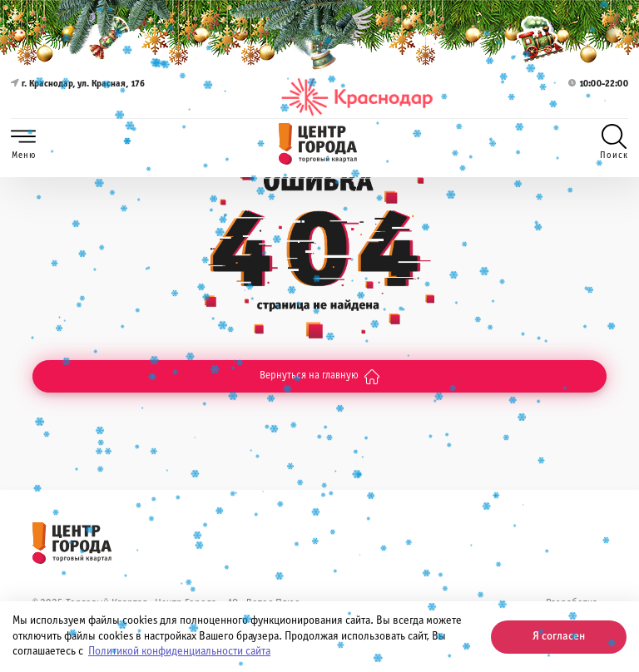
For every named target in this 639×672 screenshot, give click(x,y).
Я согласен (559, 637)
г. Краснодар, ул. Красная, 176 (78, 97)
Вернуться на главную (319, 377)
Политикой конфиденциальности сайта (179, 652)
